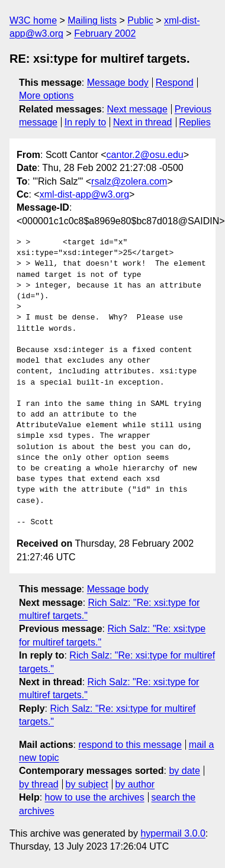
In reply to (85, 122)
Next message (137, 109)
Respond (175, 83)
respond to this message (130, 745)
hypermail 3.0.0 (173, 833)
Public (140, 20)
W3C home (33, 20)
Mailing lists (92, 20)
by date (184, 771)
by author (135, 784)
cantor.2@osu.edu (145, 155)
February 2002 (105, 33)
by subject (87, 784)
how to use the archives (95, 797)
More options (46, 96)
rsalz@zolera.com (129, 181)
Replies (195, 122)
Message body (118, 83)
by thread (39, 784)
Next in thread (143, 122)
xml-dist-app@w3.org (84, 194)
